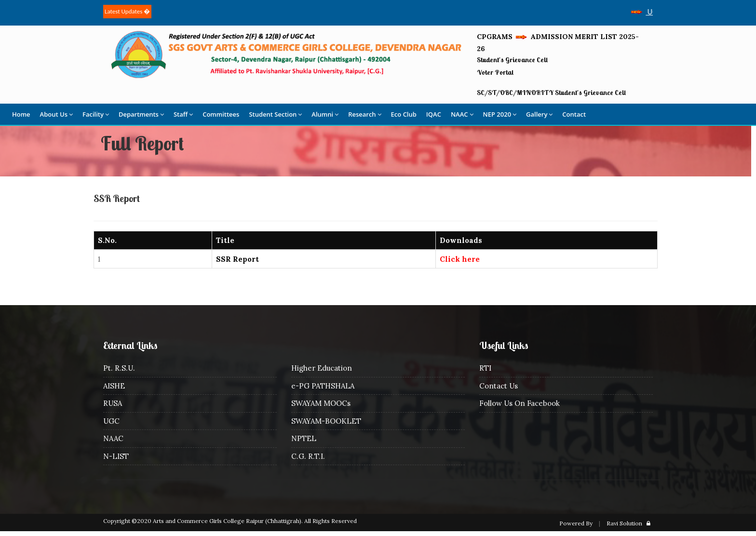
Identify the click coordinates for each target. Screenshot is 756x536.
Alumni (325, 114)
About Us (56, 114)
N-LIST (116, 456)
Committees (221, 114)
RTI (485, 368)
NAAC (462, 114)
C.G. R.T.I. (308, 456)
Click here (460, 259)
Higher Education (322, 368)
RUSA (113, 403)
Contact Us (499, 386)
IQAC (434, 114)
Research (364, 114)
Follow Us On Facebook (520, 403)
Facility (96, 114)
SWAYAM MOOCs (321, 403)
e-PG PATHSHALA (323, 386)
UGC (111, 421)
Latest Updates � (127, 11)
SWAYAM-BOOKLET (326, 421)
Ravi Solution (624, 523)
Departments (141, 114)
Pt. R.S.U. (119, 368)
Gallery (539, 114)
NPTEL (304, 438)
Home (21, 114)
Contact (574, 114)
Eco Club (404, 114)
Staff (183, 114)
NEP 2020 (500, 114)
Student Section (275, 114)
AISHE (114, 386)
